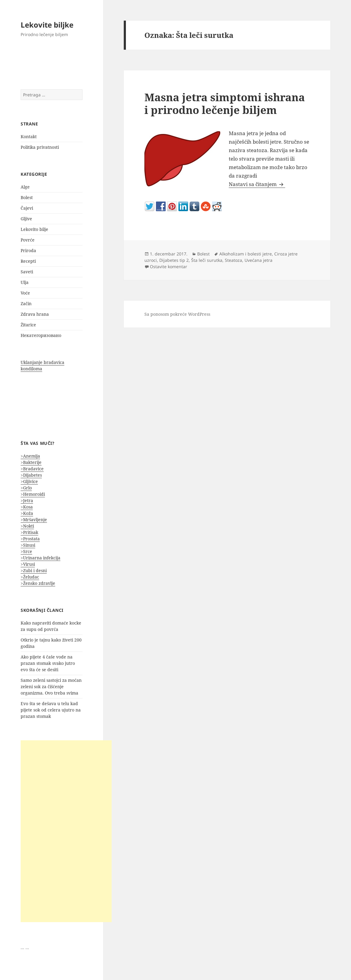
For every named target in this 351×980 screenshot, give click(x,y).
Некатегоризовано (41, 335)
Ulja (25, 282)
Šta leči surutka (207, 260)
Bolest (27, 197)
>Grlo (26, 488)
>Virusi (28, 564)
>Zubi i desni (34, 570)
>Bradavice (32, 469)
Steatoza (233, 260)
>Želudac (30, 577)
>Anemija (30, 456)
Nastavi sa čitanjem (257, 184)
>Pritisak (29, 532)
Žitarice (28, 325)
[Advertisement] (66, 831)
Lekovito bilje (34, 229)
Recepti (28, 261)
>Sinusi (28, 545)
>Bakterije (31, 462)
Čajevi (27, 208)
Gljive (26, 219)
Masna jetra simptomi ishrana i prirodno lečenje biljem (225, 103)
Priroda (28, 250)
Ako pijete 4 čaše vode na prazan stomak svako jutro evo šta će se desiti (48, 663)
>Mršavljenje (34, 520)
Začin (26, 303)
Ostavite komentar (169, 267)
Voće (25, 293)
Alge (25, 187)
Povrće (28, 240)
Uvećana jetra (258, 260)
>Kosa (27, 507)
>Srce (26, 551)
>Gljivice (29, 481)
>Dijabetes (31, 475)
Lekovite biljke (47, 25)
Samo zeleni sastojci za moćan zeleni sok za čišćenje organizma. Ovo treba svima (51, 687)
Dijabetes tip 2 (174, 260)
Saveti (27, 272)
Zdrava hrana (35, 314)
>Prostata (30, 539)
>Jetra (27, 500)
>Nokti (27, 526)
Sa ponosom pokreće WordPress (177, 314)
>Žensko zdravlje (38, 583)
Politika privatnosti (40, 147)
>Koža (27, 513)
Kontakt (29, 137)
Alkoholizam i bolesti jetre (246, 254)
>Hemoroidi (33, 494)
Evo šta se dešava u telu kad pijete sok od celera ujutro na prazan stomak (51, 710)
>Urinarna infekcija (40, 558)
